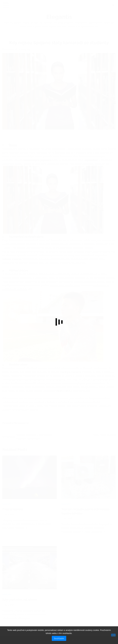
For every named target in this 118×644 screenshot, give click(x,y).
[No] (113, 635)
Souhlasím (59, 638)
